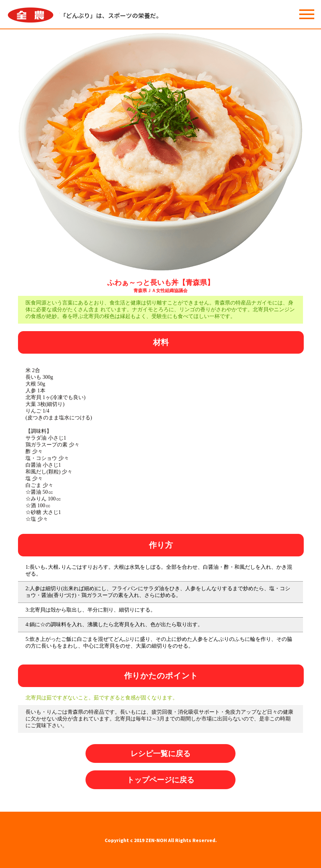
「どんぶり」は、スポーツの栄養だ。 (111, 15)
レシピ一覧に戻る (160, 753)
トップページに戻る (160, 780)
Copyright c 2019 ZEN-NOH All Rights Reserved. (161, 840)
